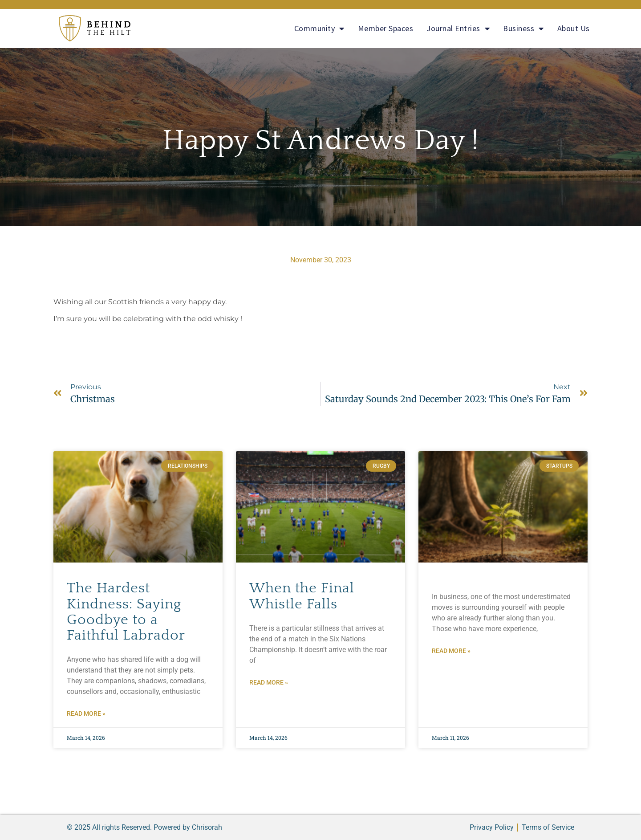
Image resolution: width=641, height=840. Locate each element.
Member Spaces (386, 28)
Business (523, 29)
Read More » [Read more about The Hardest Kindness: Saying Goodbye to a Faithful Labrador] (86, 714)
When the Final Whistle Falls (302, 596)
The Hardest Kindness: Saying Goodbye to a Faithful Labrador (126, 612)
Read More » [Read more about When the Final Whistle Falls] (269, 682)
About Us (574, 28)
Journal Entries (458, 29)
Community (319, 29)
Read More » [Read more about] (451, 651)
